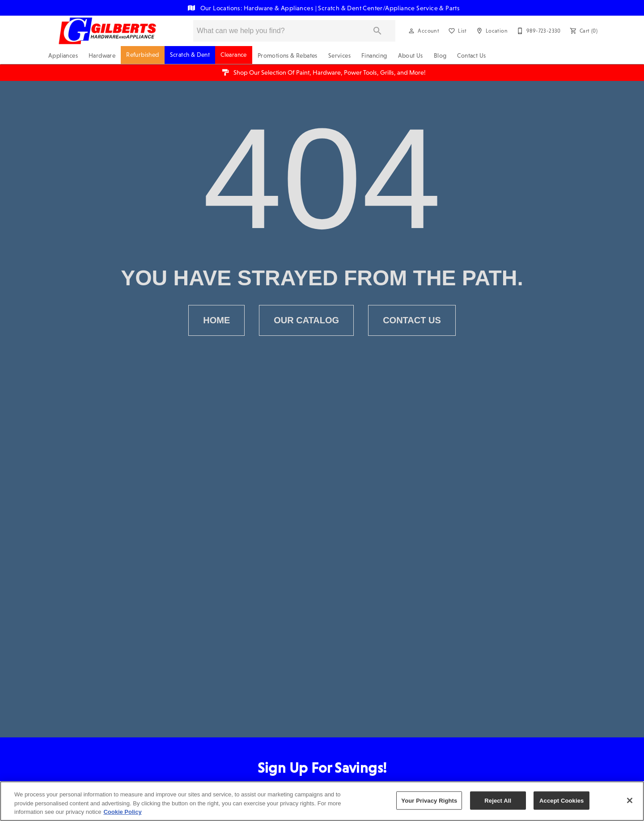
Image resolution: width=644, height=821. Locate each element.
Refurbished (142, 55)
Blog (440, 56)
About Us (411, 56)
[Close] (630, 800)
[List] (457, 31)
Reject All (498, 800)
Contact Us (471, 56)
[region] (322, 801)
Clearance (234, 55)
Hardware (102, 56)
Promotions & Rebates (288, 56)
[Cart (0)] (583, 31)
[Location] (491, 31)
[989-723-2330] (538, 31)
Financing (374, 56)
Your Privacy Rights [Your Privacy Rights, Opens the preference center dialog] (429, 800)
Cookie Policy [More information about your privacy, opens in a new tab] (122, 812)
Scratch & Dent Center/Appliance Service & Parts (389, 8)
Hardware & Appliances (280, 8)
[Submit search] (377, 31)
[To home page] (107, 31)
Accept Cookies (561, 800)
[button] (411, 31)
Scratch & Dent (190, 55)
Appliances (63, 56)
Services (339, 56)
